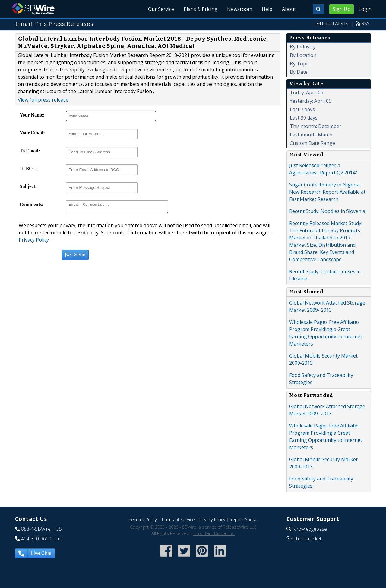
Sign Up (342, 9)
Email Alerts (335, 23)
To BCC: (28, 169)
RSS (365, 23)
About (289, 9)
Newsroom (240, 9)
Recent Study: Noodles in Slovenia (327, 211)
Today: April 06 (307, 92)
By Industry (303, 47)
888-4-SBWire (36, 529)
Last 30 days (304, 118)
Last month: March (311, 135)
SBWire (33, 9)
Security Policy (143, 519)
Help (267, 9)
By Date (299, 72)
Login (365, 9)
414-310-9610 (36, 539)
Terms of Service (178, 519)
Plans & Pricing (201, 9)
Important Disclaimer (214, 533)
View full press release (43, 100)
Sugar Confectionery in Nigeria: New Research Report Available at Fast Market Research (327, 192)
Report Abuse (244, 519)
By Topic (300, 64)
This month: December (316, 126)
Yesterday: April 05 (311, 101)
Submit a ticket (306, 539)
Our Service (161, 9)
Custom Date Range (312, 143)
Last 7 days (302, 109)
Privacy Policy (34, 242)
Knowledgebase (310, 529)
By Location (303, 55)
